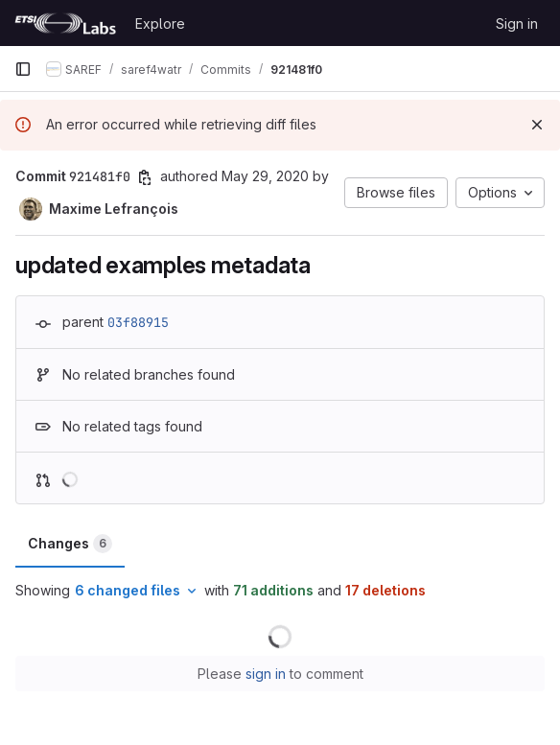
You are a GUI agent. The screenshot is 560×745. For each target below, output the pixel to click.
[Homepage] (65, 23)
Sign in (517, 23)
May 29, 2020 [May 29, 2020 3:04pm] (265, 176)
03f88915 (138, 322)
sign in (266, 674)
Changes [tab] (70, 544)
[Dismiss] (537, 125)
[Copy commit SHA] (145, 177)
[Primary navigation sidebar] (23, 69)
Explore (160, 23)
